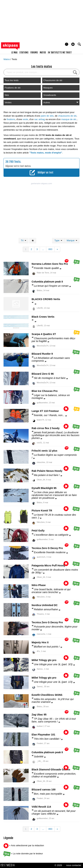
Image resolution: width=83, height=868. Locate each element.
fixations (11, 119)
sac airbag (40, 119)
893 (50, 249)
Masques (48, 88)
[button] (73, 44)
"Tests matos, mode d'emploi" (46, 153)
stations (24, 52)
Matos (7, 59)
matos (43, 52)
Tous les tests (12, 80)
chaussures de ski (67, 116)
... (43, 249)
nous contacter (74, 865)
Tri (23, 240)
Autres (61, 102)
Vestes (8, 102)
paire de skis (47, 116)
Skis (7, 95)
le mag (14, 52)
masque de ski (69, 119)
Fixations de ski (13, 88)
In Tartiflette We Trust (60, 52)
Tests (14, 59)
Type (58, 240)
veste (25, 119)
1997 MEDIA (9, 865)
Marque (72, 240)
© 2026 (58, 865)
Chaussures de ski (53, 80)
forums (34, 52)
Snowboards (50, 95)
